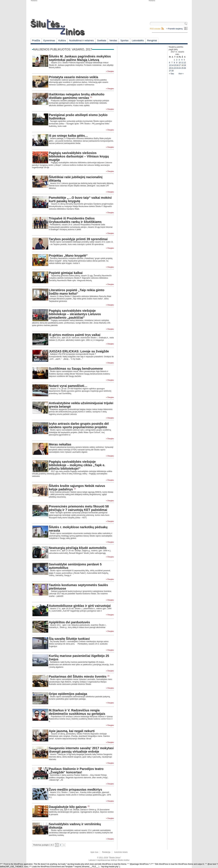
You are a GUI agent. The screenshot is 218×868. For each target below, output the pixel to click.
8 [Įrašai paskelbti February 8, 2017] (174, 63)
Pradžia (36, 40)
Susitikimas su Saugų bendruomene (76, 369)
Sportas (124, 40)
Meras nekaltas (60, 444)
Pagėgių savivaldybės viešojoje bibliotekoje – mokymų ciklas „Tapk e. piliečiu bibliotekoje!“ (77, 465)
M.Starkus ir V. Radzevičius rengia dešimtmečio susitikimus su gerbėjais (77, 712)
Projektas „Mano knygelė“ (68, 256)
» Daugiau (110, 71)
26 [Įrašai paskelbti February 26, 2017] (185, 68)
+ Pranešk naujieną (175, 29)
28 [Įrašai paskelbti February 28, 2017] (172, 71)
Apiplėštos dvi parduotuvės (69, 622)
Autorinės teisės (121, 852)
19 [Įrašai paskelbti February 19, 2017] (185, 65)
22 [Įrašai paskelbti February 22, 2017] (175, 68)
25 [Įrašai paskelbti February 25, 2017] (182, 68)
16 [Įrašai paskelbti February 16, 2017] (177, 65)
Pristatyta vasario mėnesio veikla (74, 77)
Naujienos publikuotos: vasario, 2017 (63, 49)
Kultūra (62, 40)
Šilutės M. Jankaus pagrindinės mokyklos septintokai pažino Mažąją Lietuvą (80, 58)
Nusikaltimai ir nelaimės (81, 40)
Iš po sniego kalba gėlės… (68, 136)
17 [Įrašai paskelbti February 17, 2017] (180, 65)
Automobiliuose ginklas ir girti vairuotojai (80, 606)
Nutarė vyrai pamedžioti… (68, 386)
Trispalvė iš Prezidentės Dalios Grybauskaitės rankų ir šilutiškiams (75, 220)
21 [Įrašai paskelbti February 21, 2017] (172, 68)
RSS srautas (155, 29)
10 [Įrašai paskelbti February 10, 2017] (180, 63)
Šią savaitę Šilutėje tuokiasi (69, 639)
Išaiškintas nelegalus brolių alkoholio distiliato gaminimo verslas (77, 96)
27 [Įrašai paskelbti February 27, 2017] (170, 71)
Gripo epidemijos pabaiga (68, 694)
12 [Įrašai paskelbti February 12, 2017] (185, 63)
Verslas (113, 40)
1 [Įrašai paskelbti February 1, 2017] (174, 60)
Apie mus (94, 852)
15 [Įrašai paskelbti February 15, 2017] (175, 65)
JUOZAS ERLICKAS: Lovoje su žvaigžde (79, 351)
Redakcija (106, 852)
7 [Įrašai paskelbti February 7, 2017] (172, 63)
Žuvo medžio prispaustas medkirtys (76, 790)
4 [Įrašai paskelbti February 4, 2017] (182, 60)
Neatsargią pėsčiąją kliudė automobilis (78, 548)
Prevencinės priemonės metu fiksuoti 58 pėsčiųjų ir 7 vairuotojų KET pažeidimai (79, 508)
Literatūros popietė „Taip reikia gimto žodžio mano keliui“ (77, 292)
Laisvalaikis (138, 40)
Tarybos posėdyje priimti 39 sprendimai (78, 239)
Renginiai (152, 40)
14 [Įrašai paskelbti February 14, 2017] (172, 65)
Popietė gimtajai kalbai (66, 273)
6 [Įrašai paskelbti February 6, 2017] (170, 63)
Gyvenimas (49, 40)
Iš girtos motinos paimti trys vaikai (75, 335)
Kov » (181, 74)
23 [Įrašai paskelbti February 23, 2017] (177, 68)
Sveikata (102, 40)
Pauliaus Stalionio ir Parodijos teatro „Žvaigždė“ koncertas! (76, 771)
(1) (91, 97)
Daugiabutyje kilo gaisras (68, 807)
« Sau (172, 74)
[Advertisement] (168, 9)
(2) (108, 676)
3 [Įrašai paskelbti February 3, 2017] (179, 60)
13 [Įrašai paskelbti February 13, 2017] (170, 65)
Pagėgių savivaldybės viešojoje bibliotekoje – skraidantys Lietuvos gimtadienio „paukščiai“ (75, 314)
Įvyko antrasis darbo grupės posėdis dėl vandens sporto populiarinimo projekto (79, 425)
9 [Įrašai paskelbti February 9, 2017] (177, 63)
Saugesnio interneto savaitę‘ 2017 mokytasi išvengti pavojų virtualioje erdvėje (81, 750)
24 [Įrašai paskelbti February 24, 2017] (180, 68)
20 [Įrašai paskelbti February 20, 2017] (170, 68)
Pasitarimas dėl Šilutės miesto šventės (78, 677)
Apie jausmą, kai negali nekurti (72, 731)
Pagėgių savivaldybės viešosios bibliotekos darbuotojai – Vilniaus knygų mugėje (79, 156)
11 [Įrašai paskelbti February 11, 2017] (182, 63)
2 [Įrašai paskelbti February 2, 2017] (177, 60)
